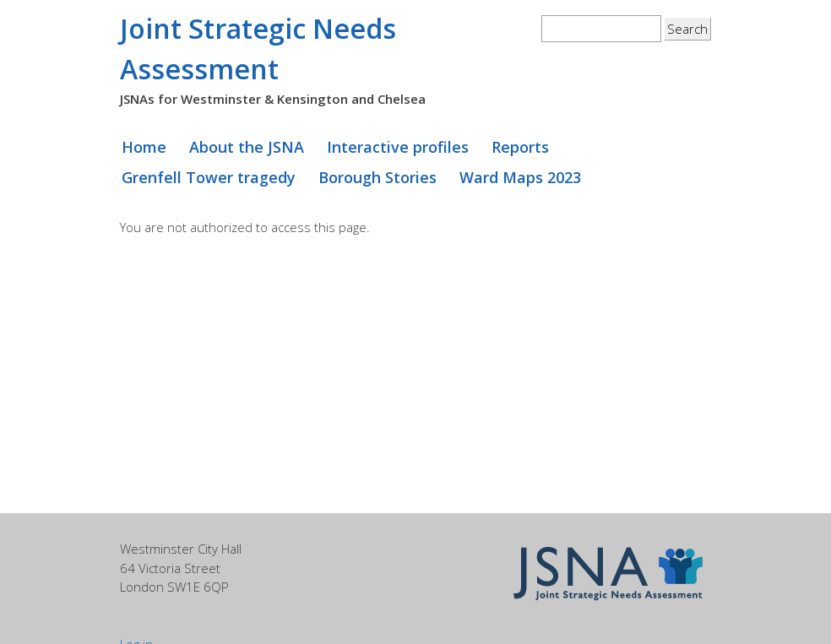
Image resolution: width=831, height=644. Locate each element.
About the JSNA (247, 147)
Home (144, 147)
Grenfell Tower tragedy (209, 177)
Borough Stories (377, 177)
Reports (520, 147)
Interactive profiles (398, 147)
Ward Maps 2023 (520, 177)
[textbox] (601, 29)
